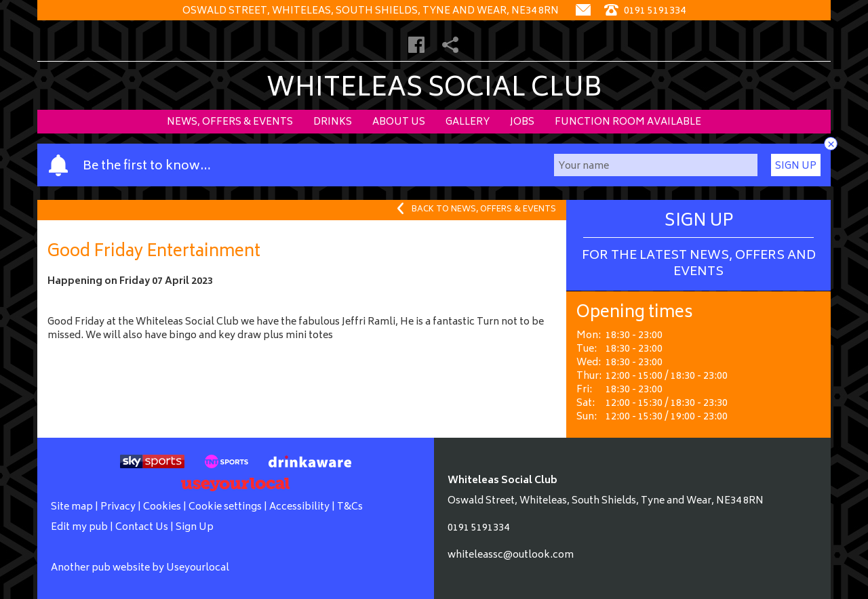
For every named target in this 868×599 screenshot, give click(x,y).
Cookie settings (225, 507)
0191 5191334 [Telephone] (645, 11)
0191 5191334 (478, 528)
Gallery (468, 122)
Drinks (333, 122)
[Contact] (583, 11)
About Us (399, 122)
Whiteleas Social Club (434, 90)
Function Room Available (628, 122)
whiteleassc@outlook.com (511, 555)
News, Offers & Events (230, 122)
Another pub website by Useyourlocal (140, 568)
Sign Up (796, 166)
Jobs (522, 122)
